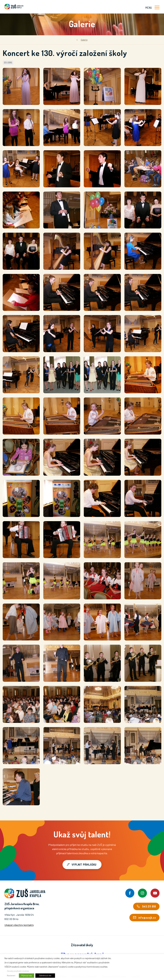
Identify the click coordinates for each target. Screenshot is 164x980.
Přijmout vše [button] (27, 975)
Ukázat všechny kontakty (19, 925)
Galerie (84, 40)
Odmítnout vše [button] (45, 975)
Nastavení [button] (11, 975)
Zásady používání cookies (18, 971)
